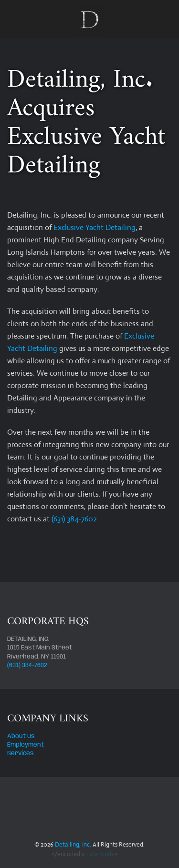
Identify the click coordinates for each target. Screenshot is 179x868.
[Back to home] (90, 19)
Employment (26, 745)
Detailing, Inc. (73, 844)
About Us (21, 736)
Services (21, 753)
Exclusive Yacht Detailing (95, 227)
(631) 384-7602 (74, 519)
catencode (100, 854)
